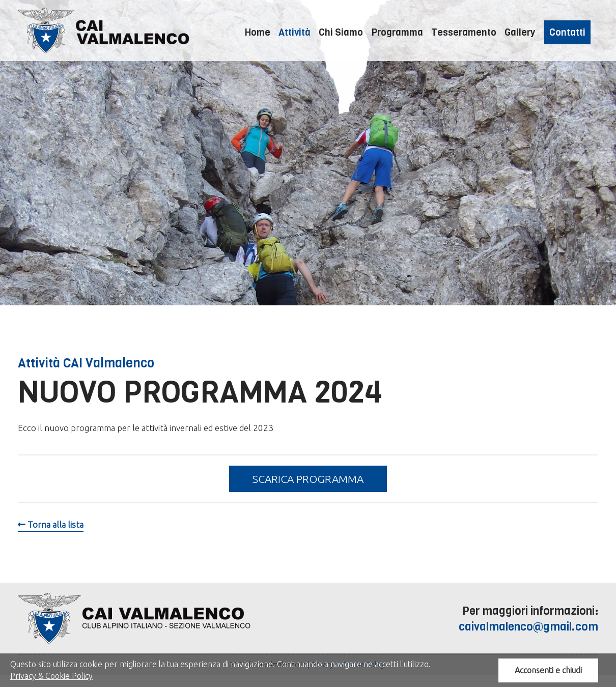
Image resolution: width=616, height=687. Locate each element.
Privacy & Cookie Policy (51, 676)
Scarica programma (308, 479)
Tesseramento (464, 32)
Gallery (520, 32)
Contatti (567, 32)
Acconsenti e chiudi (548, 670)
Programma (397, 32)
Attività (295, 32)
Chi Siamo (341, 32)
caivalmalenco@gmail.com (528, 627)
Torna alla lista (51, 524)
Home (258, 32)
